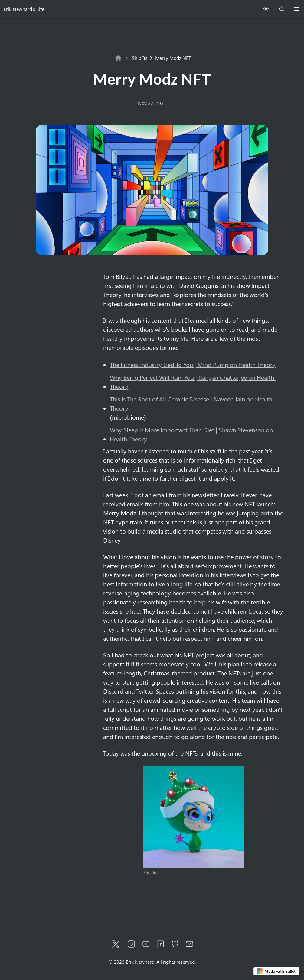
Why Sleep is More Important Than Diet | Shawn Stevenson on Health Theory (192, 434)
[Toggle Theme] (266, 9)
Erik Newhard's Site (24, 9)
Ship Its (136, 58)
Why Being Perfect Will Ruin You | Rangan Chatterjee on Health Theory (193, 382)
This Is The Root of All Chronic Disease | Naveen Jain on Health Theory (192, 403)
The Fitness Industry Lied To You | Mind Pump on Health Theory (193, 364)
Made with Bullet (276, 971)
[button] (296, 9)
